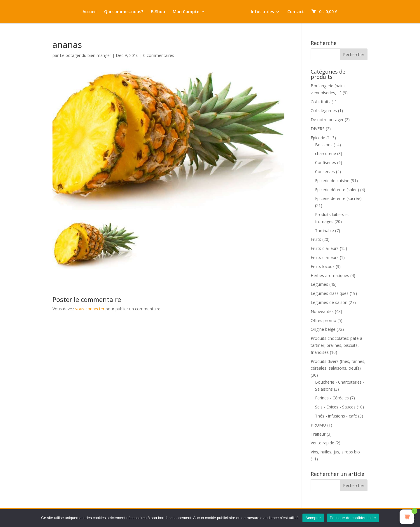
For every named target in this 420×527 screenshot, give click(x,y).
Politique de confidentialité (353, 518)
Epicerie (318, 138)
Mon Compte (179, 12)
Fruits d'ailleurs (325, 248)
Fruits (316, 239)
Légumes (319, 284)
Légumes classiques (330, 293)
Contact (302, 12)
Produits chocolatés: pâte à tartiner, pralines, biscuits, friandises (336, 345)
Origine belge (323, 329)
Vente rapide (322, 443)
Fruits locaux (323, 266)
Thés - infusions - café (336, 416)
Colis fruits (321, 102)
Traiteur (318, 434)
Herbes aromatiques (330, 275)
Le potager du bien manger (85, 55)
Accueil (83, 12)
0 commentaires (159, 55)
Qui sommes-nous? (117, 12)
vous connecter (90, 309)
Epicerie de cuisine (332, 181)
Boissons (324, 145)
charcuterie (325, 153)
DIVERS (318, 129)
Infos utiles (269, 12)
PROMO (318, 425)
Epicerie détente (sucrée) (338, 198)
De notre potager (327, 120)
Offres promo (323, 320)
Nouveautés (322, 311)
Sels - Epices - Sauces (335, 407)
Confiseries (325, 162)
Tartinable (324, 231)
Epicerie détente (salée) (337, 190)
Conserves (325, 172)
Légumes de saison (329, 302)
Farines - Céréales (332, 398)
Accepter (313, 518)
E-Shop (151, 12)
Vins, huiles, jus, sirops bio (335, 452)
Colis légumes (324, 111)
